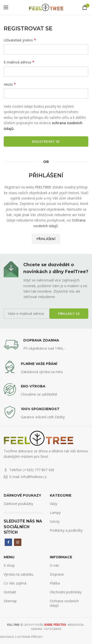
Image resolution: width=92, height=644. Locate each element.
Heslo (10, 84)
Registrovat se (46, 141)
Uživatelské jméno (20, 40)
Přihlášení (46, 239)
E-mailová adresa (19, 62)
